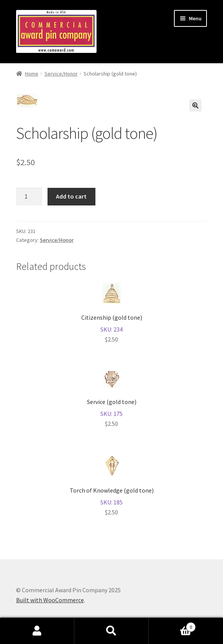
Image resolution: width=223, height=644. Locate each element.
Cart (172, 625)
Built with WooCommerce (50, 600)
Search (112, 631)
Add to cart (71, 196)
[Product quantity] (29, 197)
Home (32, 74)
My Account (37, 631)
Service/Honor (61, 74)
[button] (195, 105)
